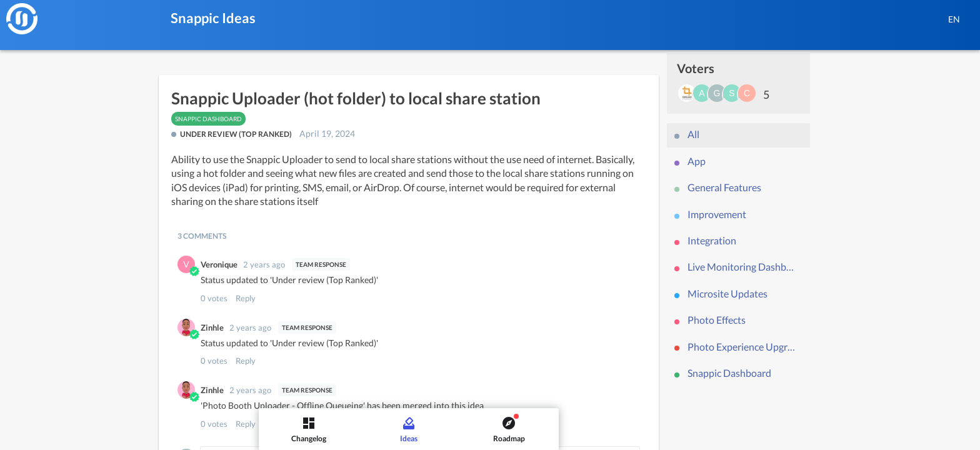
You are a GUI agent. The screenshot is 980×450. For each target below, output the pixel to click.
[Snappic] (22, 19)
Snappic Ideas (213, 18)
